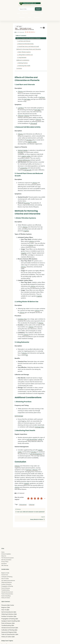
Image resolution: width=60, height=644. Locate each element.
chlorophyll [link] (34, 123)
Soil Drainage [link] (19, 416)
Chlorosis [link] (21, 116)
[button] (42, 28)
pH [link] (27, 355)
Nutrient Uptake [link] (23, 150)
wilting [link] (40, 439)
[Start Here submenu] (29, 14)
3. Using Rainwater (22, 57)
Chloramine (23, 505)
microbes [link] (29, 140)
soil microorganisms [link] (36, 454)
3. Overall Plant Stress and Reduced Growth (28, 46)
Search (38, 9)
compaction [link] (24, 168)
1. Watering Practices (22, 63)
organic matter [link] (32, 142)
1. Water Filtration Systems (24, 52)
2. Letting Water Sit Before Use (25, 55)
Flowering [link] (27, 203)
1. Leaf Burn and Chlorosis (24, 41)
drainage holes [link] (40, 427)
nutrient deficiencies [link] (24, 160)
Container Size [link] (22, 319)
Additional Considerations (23, 60)
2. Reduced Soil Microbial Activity (25, 44)
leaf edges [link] (27, 99)
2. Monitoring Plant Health (24, 66)
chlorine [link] (35, 183)
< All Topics (19, 26)
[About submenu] (32, 18)
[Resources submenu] (41, 18)
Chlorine (32, 505)
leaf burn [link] (42, 97)
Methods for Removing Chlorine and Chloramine (29, 49)
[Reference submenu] (26, 18)
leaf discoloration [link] (32, 439)
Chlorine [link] (20, 91)
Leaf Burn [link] (21, 108)
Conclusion (19, 68)
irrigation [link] (26, 231)
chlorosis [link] (38, 119)
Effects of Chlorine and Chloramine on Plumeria (28, 38)
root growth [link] (28, 170)
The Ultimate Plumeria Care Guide (30, 4)
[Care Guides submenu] (39, 14)
